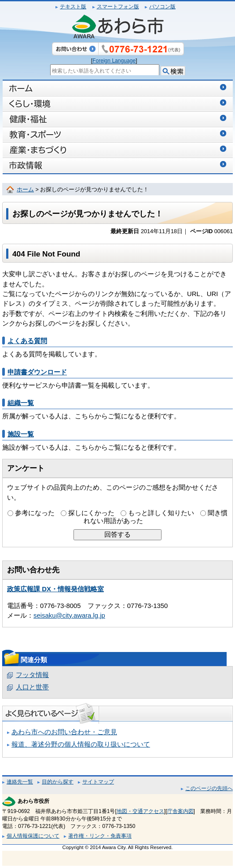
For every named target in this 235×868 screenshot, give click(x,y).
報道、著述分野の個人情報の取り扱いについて (81, 744)
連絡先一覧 (20, 782)
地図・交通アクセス (140, 811)
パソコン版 (162, 7)
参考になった (35, 513)
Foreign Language (114, 61)
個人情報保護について (33, 836)
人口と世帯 (32, 687)
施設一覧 (21, 434)
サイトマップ (98, 782)
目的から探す (58, 782)
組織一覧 (21, 403)
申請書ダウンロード (37, 372)
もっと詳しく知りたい (161, 513)
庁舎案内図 (180, 811)
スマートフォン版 (118, 7)
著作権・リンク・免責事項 (100, 836)
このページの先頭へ (209, 788)
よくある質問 (27, 341)
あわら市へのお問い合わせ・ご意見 (64, 732)
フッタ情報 (32, 675)
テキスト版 (73, 7)
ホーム (25, 190)
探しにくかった (91, 513)
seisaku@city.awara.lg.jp (69, 615)
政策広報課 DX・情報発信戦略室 (55, 589)
